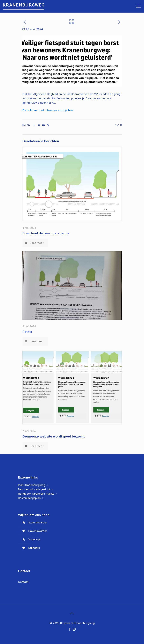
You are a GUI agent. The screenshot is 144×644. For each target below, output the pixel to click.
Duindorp (34, 548)
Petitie (27, 332)
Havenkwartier (38, 531)
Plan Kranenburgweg (32, 485)
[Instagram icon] (74, 629)
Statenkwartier (38, 522)
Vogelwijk (34, 539)
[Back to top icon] (72, 613)
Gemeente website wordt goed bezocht (54, 436)
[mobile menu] (138, 6)
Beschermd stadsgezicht (34, 489)
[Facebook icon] (70, 629)
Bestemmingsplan (29, 498)
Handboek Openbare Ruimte (36, 494)
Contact (23, 582)
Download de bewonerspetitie (46, 233)
